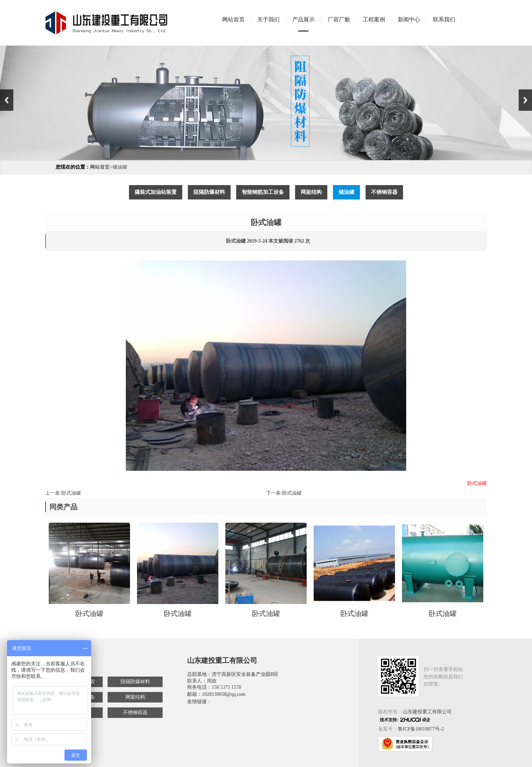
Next (525, 100)
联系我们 (444, 19)
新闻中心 (409, 19)
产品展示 (303, 19)
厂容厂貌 (339, 19)
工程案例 (374, 19)
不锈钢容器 (135, 712)
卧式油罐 (71, 493)
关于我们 (268, 19)
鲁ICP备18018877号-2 (421, 729)
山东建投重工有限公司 (427, 712)
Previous (7, 100)
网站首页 (233, 19)
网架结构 (135, 697)
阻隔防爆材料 (135, 682)
